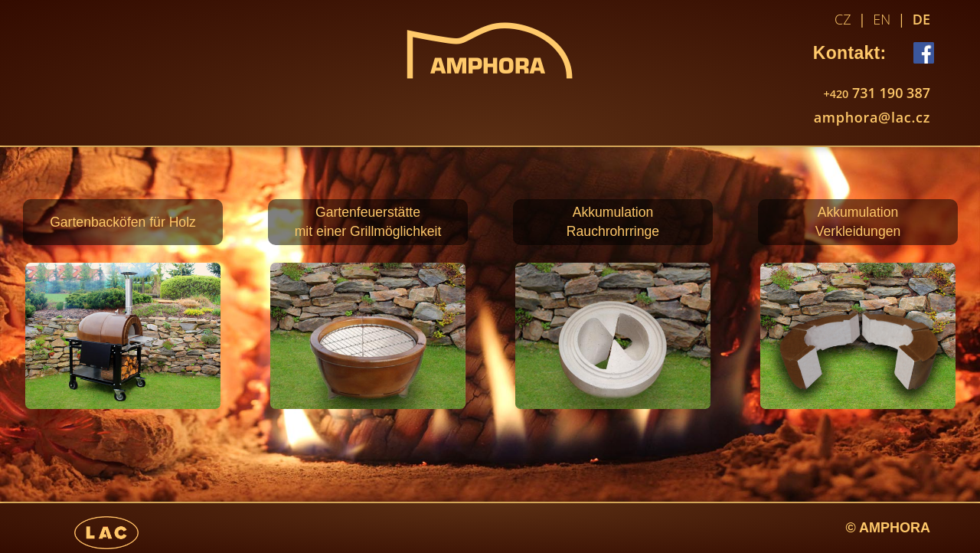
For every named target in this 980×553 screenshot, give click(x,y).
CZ (843, 19)
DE (921, 19)
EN (882, 19)
